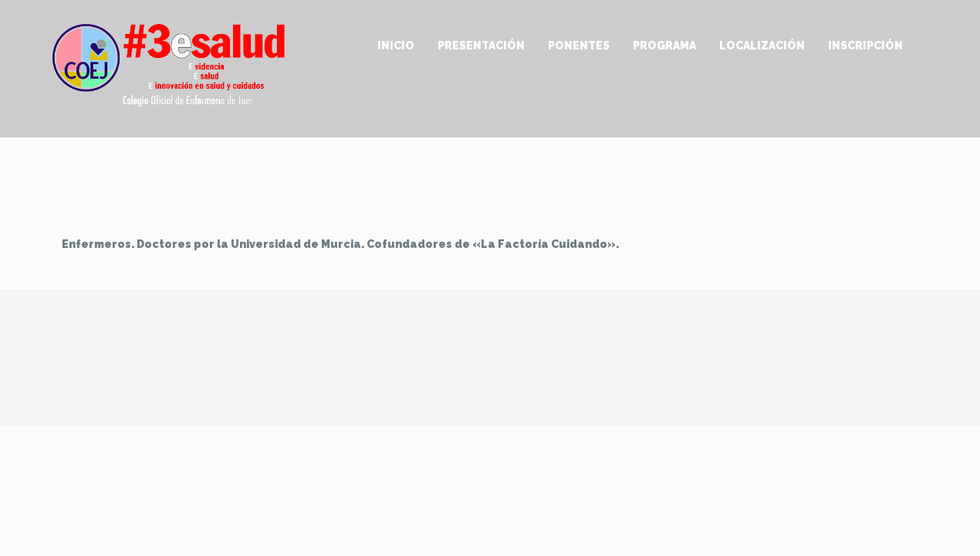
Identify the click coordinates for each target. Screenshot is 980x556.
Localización (762, 46)
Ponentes (579, 46)
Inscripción (865, 46)
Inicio (396, 46)
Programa (664, 46)
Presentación (481, 46)
